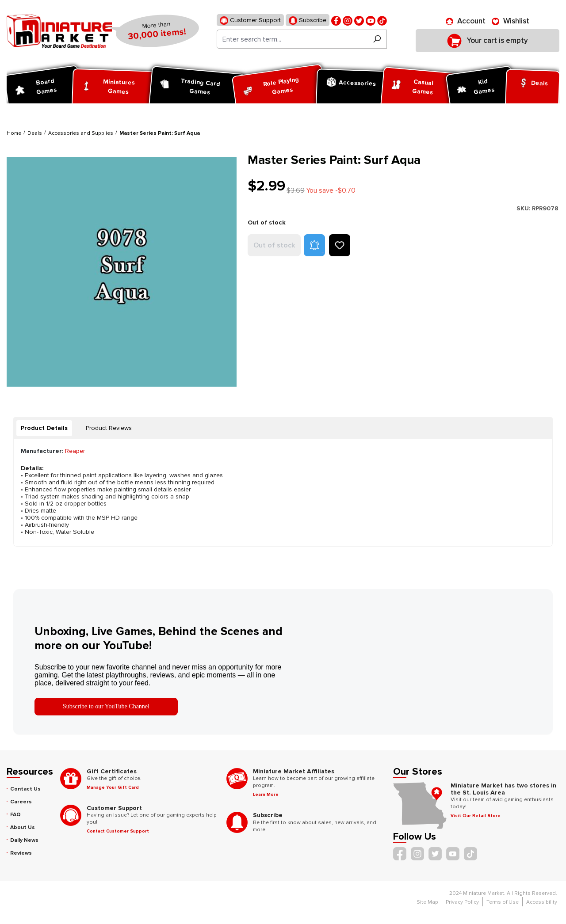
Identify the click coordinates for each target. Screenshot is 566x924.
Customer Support (250, 21)
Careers (21, 802)
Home (14, 133)
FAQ (15, 815)
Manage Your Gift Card (113, 787)
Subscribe (308, 21)
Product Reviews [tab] (109, 428)
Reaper (75, 451)
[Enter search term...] (292, 39)
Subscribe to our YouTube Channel (106, 706)
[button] (314, 245)
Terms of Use (503, 902)
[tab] (44, 428)
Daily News (24, 840)
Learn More (266, 795)
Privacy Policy (462, 902)
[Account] (466, 21)
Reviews (21, 853)
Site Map (427, 902)
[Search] (377, 39)
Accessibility (542, 902)
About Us (23, 827)
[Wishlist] (511, 21)
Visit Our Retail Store (476, 816)
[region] (122, 272)
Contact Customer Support (118, 831)
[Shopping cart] (488, 41)
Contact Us (25, 789)
